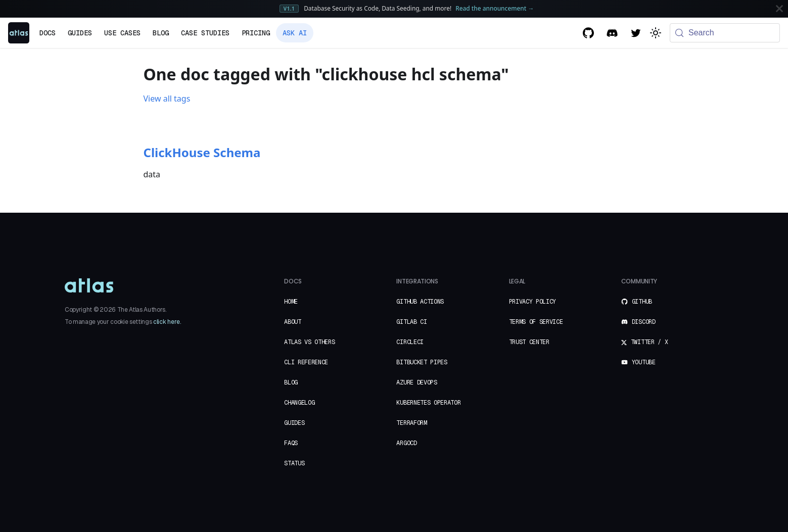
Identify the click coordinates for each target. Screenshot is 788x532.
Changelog (299, 403)
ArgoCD (406, 443)
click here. (167, 322)
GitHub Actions (420, 302)
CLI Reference (306, 362)
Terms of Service (536, 322)
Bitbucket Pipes (422, 362)
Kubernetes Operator (428, 403)
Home (291, 302)
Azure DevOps (416, 382)
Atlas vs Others (309, 342)
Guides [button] (80, 33)
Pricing (256, 33)
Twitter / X (644, 342)
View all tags (167, 99)
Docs (48, 33)
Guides (294, 423)
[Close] (779, 9)
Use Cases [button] (122, 33)
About (292, 322)
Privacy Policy (533, 302)
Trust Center (529, 342)
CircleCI (410, 342)
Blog (161, 33)
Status (294, 463)
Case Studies (205, 33)
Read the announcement (495, 8)
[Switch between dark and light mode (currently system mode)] (656, 33)
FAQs (291, 443)
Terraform (411, 423)
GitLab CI (411, 322)
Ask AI (295, 33)
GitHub (637, 302)
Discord (638, 322)
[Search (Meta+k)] (725, 33)
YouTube (638, 362)
